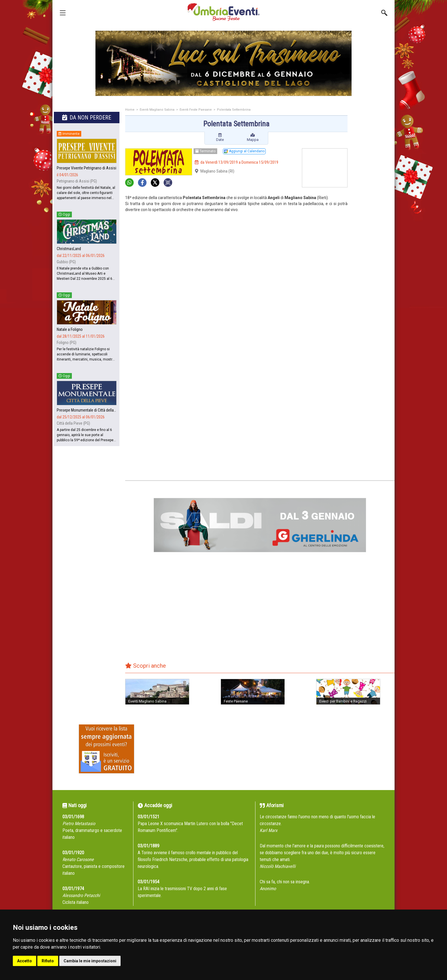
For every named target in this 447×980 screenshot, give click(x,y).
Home (130, 110)
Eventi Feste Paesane (196, 110)
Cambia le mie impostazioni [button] (90, 961)
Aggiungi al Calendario (244, 151)
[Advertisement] (373, 199)
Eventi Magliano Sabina (157, 110)
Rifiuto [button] (48, 961)
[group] (223, 63)
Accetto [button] (25, 961)
